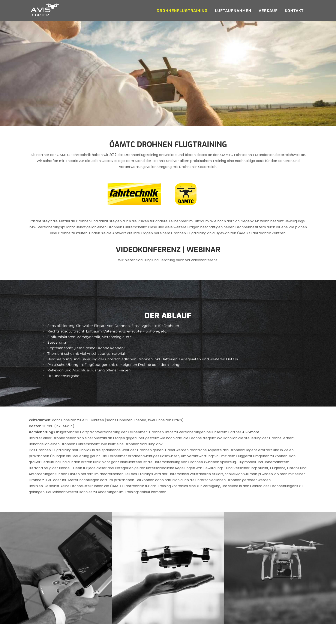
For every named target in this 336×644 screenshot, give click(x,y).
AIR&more (251, 432)
